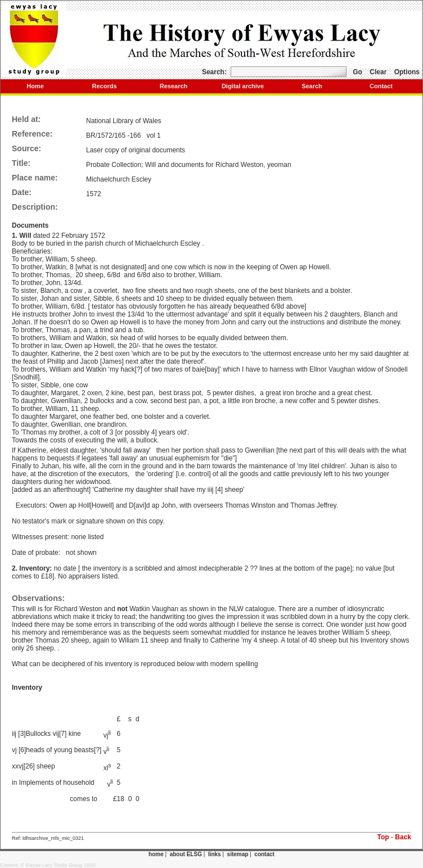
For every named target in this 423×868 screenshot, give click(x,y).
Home (35, 86)
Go (357, 72)
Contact (381, 86)
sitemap (238, 854)
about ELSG (186, 854)
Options (407, 72)
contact (264, 854)
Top (383, 837)
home (156, 854)
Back (403, 837)
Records (104, 86)
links (215, 854)
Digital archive (243, 86)
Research (174, 86)
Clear (378, 72)
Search (312, 86)
